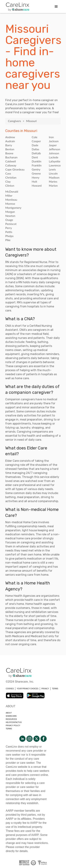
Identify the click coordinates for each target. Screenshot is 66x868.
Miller (9, 195)
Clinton (10, 185)
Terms (9, 729)
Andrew (10, 137)
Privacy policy (13, 726)
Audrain (10, 141)
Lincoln (53, 173)
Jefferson (54, 149)
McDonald (12, 191)
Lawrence (55, 165)
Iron (51, 137)
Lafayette (54, 161)
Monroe (10, 204)
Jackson (54, 141)
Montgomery (13, 208)
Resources (11, 719)
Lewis (52, 169)
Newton (10, 216)
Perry (9, 228)
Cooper (36, 141)
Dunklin (37, 161)
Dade (35, 145)
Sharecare (11, 716)
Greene (36, 173)
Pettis (9, 232)
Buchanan (11, 157)
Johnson (54, 153)
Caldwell (11, 161)
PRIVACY (45, 689)
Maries (53, 181)
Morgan (10, 212)
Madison (54, 177)
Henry (35, 177)
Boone (9, 153)
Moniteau (11, 200)
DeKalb (36, 153)
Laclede (53, 157)
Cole (34, 137)
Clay (8, 181)
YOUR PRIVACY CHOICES (28, 689)
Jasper (53, 145)
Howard (37, 185)
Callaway (11, 165)
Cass (8, 173)
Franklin (37, 165)
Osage (9, 220)
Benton (10, 149)
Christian (11, 177)
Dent (35, 157)
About (9, 713)
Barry (9, 145)
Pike (8, 240)
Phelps (9, 236)
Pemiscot (11, 224)
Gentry (36, 169)
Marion (53, 185)
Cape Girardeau (15, 169)
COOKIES (10, 689)
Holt (34, 181)
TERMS (55, 689)
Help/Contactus (14, 722)
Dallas (35, 149)
